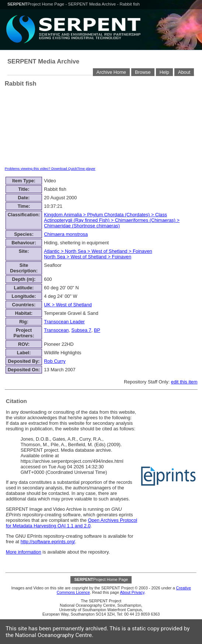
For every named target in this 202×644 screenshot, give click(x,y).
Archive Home (111, 72)
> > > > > (98, 254)
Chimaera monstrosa (66, 234)
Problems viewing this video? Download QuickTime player (50, 168)
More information (24, 552)
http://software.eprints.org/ (48, 542)
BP (97, 330)
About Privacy (132, 592)
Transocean (56, 330)
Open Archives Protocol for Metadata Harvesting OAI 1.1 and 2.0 (72, 523)
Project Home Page (36, 4)
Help (164, 72)
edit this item (184, 382)
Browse (143, 72)
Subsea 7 (81, 330)
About (184, 72)
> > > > (112, 220)
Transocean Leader (64, 322)
